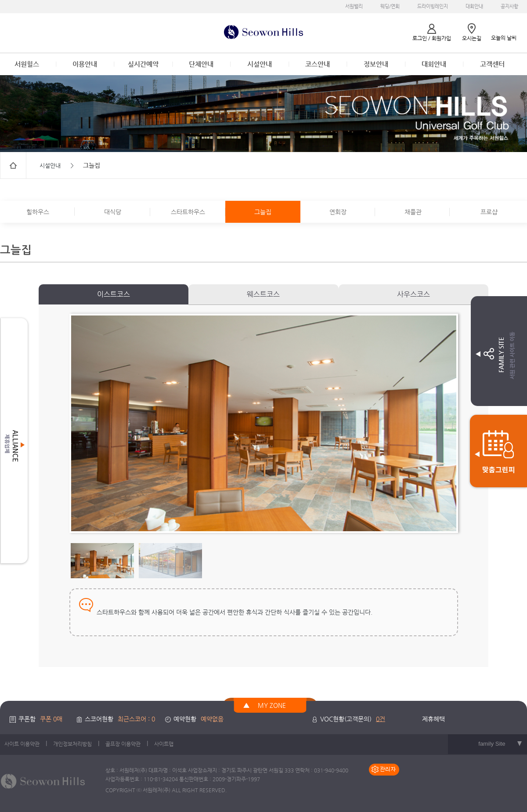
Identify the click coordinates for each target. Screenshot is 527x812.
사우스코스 (413, 294)
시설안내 (260, 64)
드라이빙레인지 (433, 6)
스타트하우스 (188, 212)
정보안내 (376, 64)
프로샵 (489, 212)
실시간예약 (143, 64)
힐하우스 (38, 212)
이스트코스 (114, 294)
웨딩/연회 (390, 6)
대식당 (113, 212)
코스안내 (318, 64)
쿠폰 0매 (51, 719)
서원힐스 (27, 64)
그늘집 (263, 212)
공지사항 (509, 6)
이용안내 (85, 64)
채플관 (413, 212)
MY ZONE (272, 705)
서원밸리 (354, 6)
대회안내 (474, 6)
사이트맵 (164, 744)
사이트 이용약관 (22, 744)
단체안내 (201, 64)
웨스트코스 (263, 294)
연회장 (338, 212)
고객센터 (492, 64)
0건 (381, 719)
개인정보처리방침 (72, 744)
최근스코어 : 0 (136, 719)
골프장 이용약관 (123, 744)
